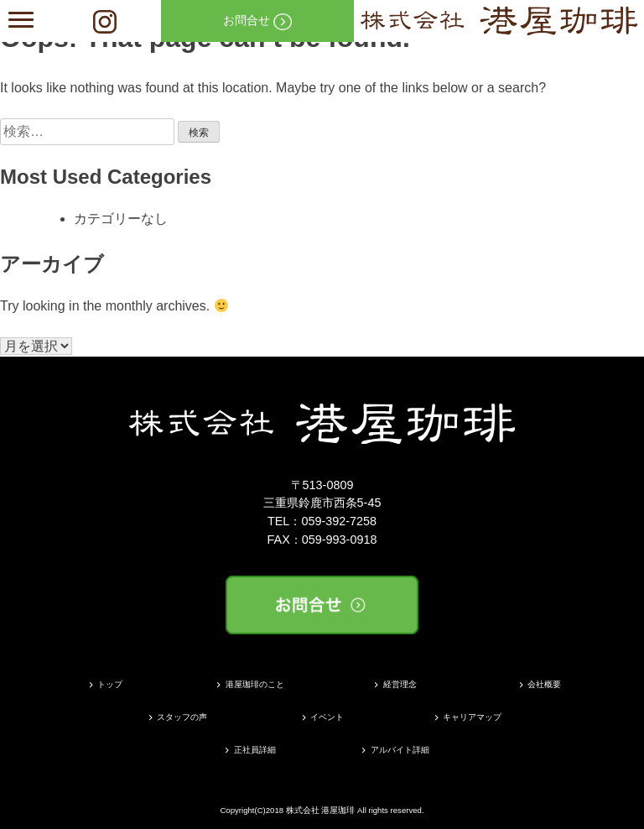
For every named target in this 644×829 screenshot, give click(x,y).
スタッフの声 (182, 717)
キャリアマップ (472, 717)
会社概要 (544, 684)
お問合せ (257, 22)
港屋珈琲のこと (255, 684)
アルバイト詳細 (400, 750)
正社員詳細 (255, 750)
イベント (327, 717)
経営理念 (400, 684)
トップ (110, 684)
